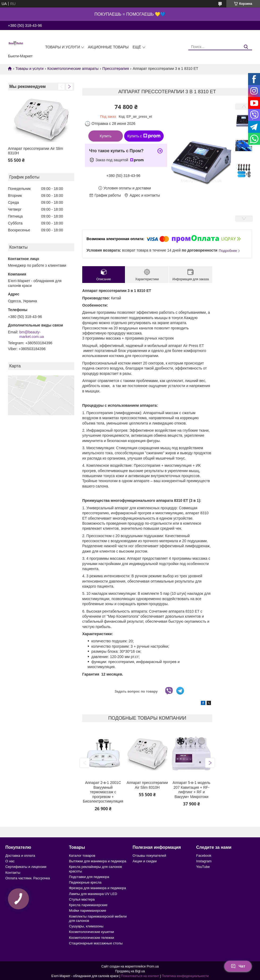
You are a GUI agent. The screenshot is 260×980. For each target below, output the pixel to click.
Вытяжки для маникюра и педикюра (98, 861)
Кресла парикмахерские (88, 905)
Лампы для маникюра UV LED (93, 894)
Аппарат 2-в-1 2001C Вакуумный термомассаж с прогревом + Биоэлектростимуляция (103, 792)
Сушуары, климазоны (86, 926)
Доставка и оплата (20, 856)
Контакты (13, 873)
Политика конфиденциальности (185, 976)
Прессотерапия (116, 69)
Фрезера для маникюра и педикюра (97, 888)
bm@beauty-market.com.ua (32, 334)
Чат (238, 966)
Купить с (144, 136)
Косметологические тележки (92, 938)
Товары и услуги (62, 47)
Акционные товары (108, 47)
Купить (106, 136)
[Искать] (246, 47)
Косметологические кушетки (92, 932)
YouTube (203, 867)
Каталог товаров (82, 856)
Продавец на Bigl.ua (130, 971)
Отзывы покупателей (149, 856)
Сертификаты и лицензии (26, 867)
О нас (10, 861)
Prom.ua (153, 966)
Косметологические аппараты (73, 69)
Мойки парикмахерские (88, 911)
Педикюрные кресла (85, 882)
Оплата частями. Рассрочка (28, 878)
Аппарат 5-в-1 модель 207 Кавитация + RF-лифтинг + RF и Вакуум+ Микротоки (192, 790)
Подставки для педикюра (89, 877)
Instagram (204, 861)
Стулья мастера (82, 899)
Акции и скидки (145, 861)
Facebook (204, 856)
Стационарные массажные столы (96, 943)
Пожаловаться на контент (140, 976)
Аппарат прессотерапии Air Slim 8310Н (36, 151)
